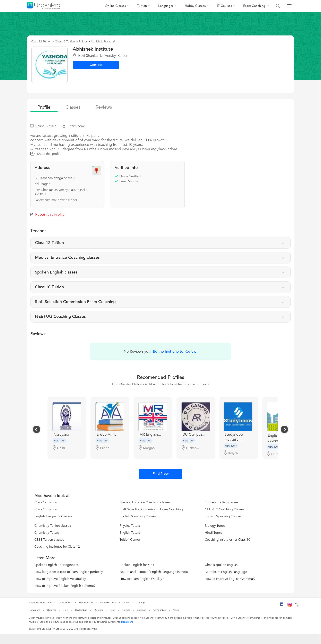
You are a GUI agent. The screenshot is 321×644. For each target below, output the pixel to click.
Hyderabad (81, 610)
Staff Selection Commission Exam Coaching (151, 509)
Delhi (66, 610)
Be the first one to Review (175, 352)
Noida (176, 610)
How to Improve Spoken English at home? (65, 586)
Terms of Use (65, 603)
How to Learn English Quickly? (142, 579)
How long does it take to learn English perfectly (69, 572)
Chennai (51, 610)
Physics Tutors (130, 526)
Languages (166, 6)
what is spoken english (221, 565)
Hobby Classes (195, 6)
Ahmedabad (159, 610)
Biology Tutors (215, 526)
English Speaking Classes (138, 516)
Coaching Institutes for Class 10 (227, 540)
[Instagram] (290, 606)
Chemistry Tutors (47, 533)
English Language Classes (53, 516)
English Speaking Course (223, 516)
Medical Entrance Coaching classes (145, 502)
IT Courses (224, 6)
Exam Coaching (255, 6)
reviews (104, 107)
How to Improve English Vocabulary (60, 579)
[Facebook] (282, 606)
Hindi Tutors (214, 533)
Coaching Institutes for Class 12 (57, 547)
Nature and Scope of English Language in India (154, 572)
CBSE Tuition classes (49, 540)
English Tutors (130, 533)
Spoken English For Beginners (56, 565)
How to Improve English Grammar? (230, 579)
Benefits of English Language (226, 572)
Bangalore (34, 610)
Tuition (142, 6)
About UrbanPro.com (40, 603)
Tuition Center (130, 540)
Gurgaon (141, 610)
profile (44, 107)
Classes (73, 107)
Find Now (161, 474)
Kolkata (126, 610)
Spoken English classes (222, 502)
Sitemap (140, 603)
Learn (126, 603)
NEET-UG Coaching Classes (225, 509)
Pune (112, 610)
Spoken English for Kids (137, 565)
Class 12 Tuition (46, 502)
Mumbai (98, 610)
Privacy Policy (86, 603)
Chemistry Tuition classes (53, 526)
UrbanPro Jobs (108, 603)
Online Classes (115, 6)
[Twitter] (297, 606)
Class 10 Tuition (46, 509)
